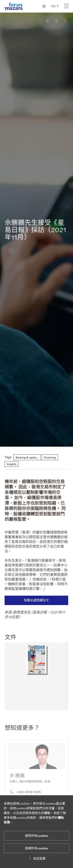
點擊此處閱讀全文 (34, 600)
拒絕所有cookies (36, 848)
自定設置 (37, 858)
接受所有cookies (36, 836)
